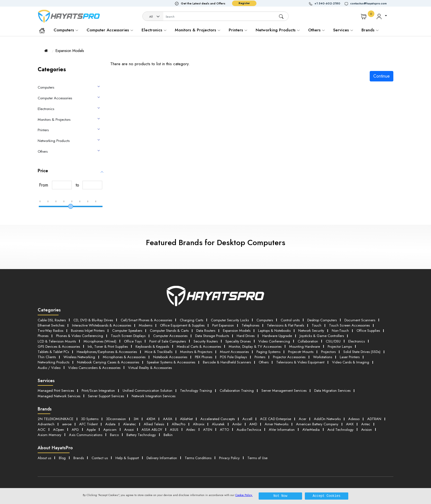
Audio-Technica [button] (249, 430)
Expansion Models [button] (237, 331)
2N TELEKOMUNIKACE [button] (56, 419)
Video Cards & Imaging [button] (351, 362)
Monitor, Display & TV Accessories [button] (255, 346)
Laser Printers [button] (350, 357)
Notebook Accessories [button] (170, 357)
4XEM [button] (151, 419)
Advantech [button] (46, 424)
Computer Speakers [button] (127, 331)
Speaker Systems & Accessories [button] (171, 362)
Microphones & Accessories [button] (124, 357)
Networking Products (278, 30)
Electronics (154, 30)
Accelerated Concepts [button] (218, 419)
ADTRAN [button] (374, 419)
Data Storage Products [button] (212, 336)
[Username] (221, 17)
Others (316, 30)
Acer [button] (302, 419)
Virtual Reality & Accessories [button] (150, 368)
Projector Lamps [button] (340, 346)
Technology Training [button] (196, 391)
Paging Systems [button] (268, 352)
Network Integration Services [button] (154, 396)
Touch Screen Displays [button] (128, 336)
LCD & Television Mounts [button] (57, 341)
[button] (327, 3)
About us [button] (44, 458)
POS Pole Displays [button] (233, 357)
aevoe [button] (67, 424)
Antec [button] (366, 424)
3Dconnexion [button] (116, 419)
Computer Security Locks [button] (230, 320)
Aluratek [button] (218, 424)
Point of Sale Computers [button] (168, 341)
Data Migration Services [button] (332, 391)
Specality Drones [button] (238, 341)
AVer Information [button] (282, 430)
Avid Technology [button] (340, 430)
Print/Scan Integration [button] (98, 391)
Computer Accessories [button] (170, 336)
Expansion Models (70, 51)
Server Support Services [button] (106, 396)
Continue (382, 76)
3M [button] (136, 419)
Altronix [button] (199, 424)
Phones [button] (43, 336)
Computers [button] (265, 320)
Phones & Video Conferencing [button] (80, 336)
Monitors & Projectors (197, 30)
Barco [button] (114, 435)
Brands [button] (370, 30)
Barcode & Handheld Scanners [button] (227, 362)
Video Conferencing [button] (274, 341)
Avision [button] (367, 430)
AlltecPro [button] (179, 424)
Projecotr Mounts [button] (301, 352)
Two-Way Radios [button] (50, 331)
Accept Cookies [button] (327, 496)
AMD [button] (253, 424)
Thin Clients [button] (47, 357)
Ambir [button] (237, 424)
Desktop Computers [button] (322, 320)
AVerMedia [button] (311, 430)
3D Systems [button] (90, 419)
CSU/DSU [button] (333, 341)
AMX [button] (350, 424)
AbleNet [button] (186, 419)
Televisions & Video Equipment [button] (300, 362)
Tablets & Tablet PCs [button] (53, 352)
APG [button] (75, 430)
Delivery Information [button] (162, 458)
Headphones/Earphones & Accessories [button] (107, 352)
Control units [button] (290, 320)
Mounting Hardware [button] (305, 346)
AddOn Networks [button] (327, 419)
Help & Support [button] (127, 458)
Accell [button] (247, 419)
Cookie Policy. (244, 495)
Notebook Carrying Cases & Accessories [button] (108, 362)
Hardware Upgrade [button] (277, 336)
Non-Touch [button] (340, 331)
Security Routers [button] (206, 341)
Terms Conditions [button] (198, 458)
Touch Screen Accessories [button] (349, 325)
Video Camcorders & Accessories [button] (94, 368)
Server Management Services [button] (284, 391)
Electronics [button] (357, 341)
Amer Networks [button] (277, 424)
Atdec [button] (191, 430)
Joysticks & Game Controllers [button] (322, 336)
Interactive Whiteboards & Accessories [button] (102, 325)
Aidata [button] (110, 424)
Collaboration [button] (308, 341)
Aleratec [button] (130, 424)
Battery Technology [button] (141, 435)
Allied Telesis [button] (154, 424)
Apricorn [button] (110, 430)
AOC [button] (42, 430)
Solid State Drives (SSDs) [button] (362, 352)
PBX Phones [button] (204, 357)
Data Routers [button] (206, 331)
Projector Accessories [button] (289, 357)
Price (43, 171)
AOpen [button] (59, 430)
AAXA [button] (168, 419)
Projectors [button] (328, 352)
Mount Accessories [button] (234, 352)
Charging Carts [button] (191, 320)
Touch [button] (317, 325)
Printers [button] (260, 357)
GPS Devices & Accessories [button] (59, 346)
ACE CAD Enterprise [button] (276, 419)
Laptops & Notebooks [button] (274, 331)
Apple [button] (91, 430)
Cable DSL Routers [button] (52, 320)
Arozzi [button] (129, 430)
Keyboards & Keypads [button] (152, 346)
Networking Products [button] (53, 362)
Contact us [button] (100, 458)
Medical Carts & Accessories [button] (199, 346)
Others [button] (264, 362)
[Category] (153, 17)
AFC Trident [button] (88, 424)
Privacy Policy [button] (229, 458)
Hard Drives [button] (246, 336)
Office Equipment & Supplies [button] (182, 325)
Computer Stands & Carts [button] (169, 331)
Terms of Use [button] (257, 458)
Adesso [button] (354, 419)
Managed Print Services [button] (56, 391)
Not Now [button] (280, 496)
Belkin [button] (168, 435)
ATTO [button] (224, 430)
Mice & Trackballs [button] (158, 352)
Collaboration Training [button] (237, 391)
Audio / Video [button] (49, 368)
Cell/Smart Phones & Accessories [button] (146, 320)
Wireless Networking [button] (79, 357)
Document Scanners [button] (360, 320)
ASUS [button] (174, 430)
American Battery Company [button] (317, 424)
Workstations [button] (323, 357)
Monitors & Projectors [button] (196, 352)
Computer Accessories (110, 30)
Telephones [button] (250, 325)
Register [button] (244, 3)
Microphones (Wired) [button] (100, 341)
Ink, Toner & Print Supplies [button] (108, 346)
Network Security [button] (311, 331)
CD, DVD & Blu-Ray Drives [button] (93, 320)
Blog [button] (62, 458)
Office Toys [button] (133, 341)
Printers (238, 30)
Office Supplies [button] (368, 331)
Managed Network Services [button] (59, 396)
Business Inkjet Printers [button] (88, 331)
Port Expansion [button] (223, 325)
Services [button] (343, 30)
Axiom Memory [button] (49, 435)
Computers (66, 30)
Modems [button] (146, 325)
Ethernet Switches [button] (51, 325)
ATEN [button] (208, 430)
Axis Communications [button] (86, 435)
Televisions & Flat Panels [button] (285, 325)
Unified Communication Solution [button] (147, 391)
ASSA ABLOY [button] (152, 430)
